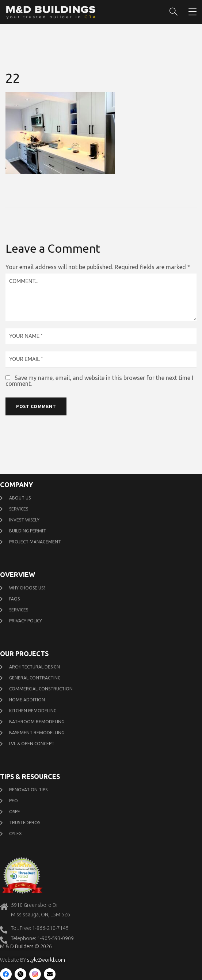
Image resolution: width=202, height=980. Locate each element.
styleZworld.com (46, 960)
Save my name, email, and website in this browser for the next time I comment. (99, 381)
